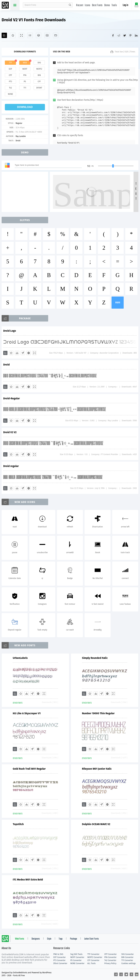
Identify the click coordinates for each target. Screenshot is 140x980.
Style (49, 939)
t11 (25, 88)
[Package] (39, 35)
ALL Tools (91, 963)
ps (25, 82)
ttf (10, 63)
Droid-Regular (11, 398)
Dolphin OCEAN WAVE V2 (96, 824)
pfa (25, 75)
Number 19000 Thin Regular (98, 713)
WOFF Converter (77, 957)
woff (25, 69)
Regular (19, 123)
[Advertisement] (26, 192)
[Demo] (21, 35)
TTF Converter (93, 954)
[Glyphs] (30, 35)
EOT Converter (59, 957)
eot (10, 69)
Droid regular (11, 466)
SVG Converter (128, 954)
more (118, 303)
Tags (61, 939)
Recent (80, 5)
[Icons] (47, 35)
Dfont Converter (60, 963)
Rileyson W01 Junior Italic (97, 769)
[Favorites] (13, 35)
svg (39, 63)
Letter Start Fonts (92, 939)
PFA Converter (110, 957)
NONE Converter (77, 963)
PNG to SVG (58, 954)
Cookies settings (129, 963)
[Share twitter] (125, 35)
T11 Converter (127, 960)
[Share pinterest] (130, 35)
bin (39, 75)
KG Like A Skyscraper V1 (27, 713)
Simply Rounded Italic (95, 658)
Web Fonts (20, 939)
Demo (107, 5)
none (10, 94)
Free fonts (6, 5)
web (25, 63)
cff (39, 82)
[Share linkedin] (136, 35)
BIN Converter (127, 957)
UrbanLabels (20, 658)
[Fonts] (56, 35)
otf (11, 75)
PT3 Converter (59, 960)
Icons (88, 5)
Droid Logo (10, 331)
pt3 (10, 82)
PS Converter (76, 960)
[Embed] (29, 353)
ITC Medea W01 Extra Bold (28, 880)
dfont (39, 88)
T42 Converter (110, 960)
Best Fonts (97, 5)
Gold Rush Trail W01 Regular (29, 769)
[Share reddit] (119, 35)
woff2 (39, 69)
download (25, 107)
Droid (18, 141)
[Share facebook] (113, 35)
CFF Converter (93, 960)
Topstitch (18, 824)
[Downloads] (17, 353)
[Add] (4, 35)
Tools (114, 5)
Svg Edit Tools (76, 954)
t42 (11, 88)
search (70, 5)
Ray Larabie (21, 136)
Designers (36, 939)
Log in (125, 5)
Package (73, 939)
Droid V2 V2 (10, 432)
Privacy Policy (110, 963)
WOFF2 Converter (95, 957)
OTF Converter (111, 954)
